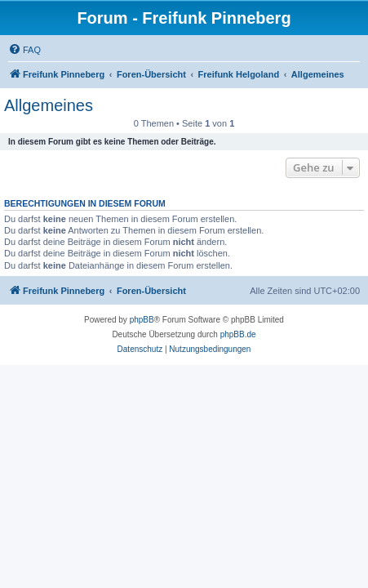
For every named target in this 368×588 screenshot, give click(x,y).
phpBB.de (238, 334)
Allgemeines (49, 105)
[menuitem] (24, 50)
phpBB (142, 320)
